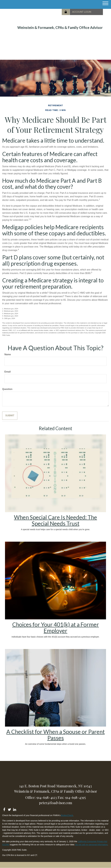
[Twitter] (9, 809)
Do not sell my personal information (91, 845)
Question (7, 389)
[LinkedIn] (14, 809)
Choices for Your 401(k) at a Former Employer (56, 627)
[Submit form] (10, 416)
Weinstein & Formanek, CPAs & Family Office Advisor (60, 28)
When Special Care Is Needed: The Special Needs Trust (55, 520)
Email (8, 372)
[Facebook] (4, 809)
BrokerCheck (67, 815)
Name (8, 354)
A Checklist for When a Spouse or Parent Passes (55, 735)
